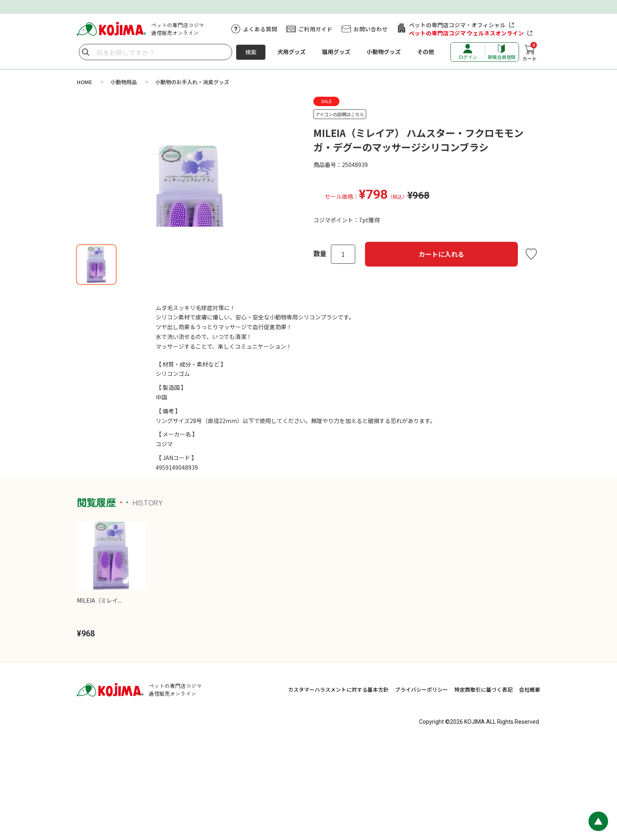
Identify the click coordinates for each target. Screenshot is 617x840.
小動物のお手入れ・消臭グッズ (192, 82)
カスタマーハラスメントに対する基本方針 (338, 786)
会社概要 (530, 786)
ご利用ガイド (315, 29)
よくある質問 (260, 29)
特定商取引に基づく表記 (483, 786)
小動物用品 (124, 82)
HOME (85, 82)
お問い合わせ (371, 29)
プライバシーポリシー (421, 786)
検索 (251, 52)
